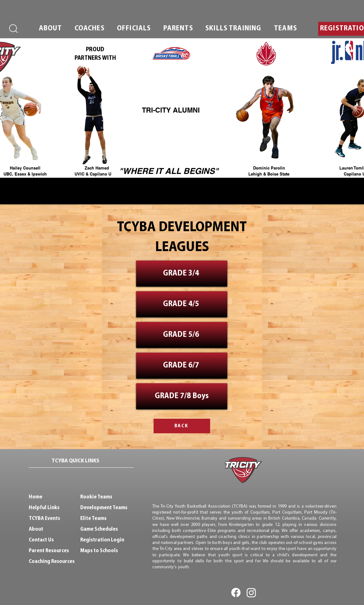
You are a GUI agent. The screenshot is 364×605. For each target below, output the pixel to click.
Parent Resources (49, 551)
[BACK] (182, 426)
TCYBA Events (44, 519)
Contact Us (41, 540)
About (36, 529)
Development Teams (104, 508)
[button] (50, 29)
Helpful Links (44, 508)
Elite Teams (93, 519)
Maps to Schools (99, 551)
